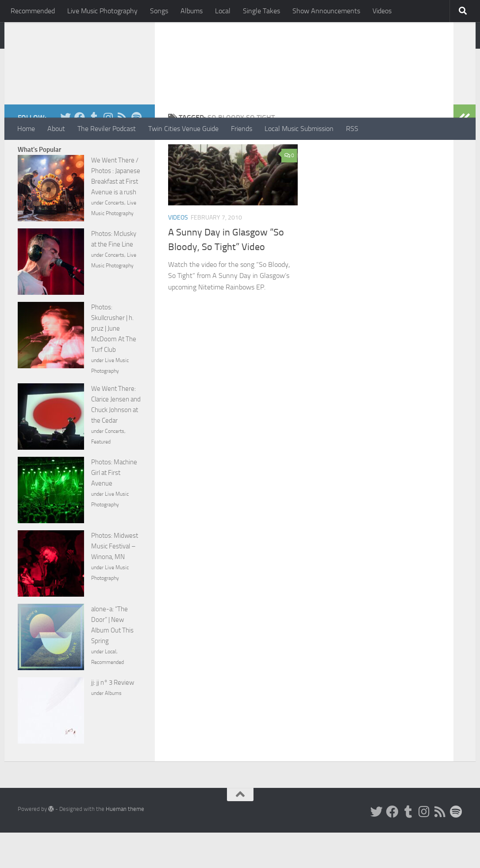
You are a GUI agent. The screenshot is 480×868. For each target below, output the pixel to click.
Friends (242, 129)
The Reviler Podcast (107, 129)
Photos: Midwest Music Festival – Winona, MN (115, 582)
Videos (382, 11)
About (56, 129)
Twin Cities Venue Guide (183, 129)
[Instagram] (108, 153)
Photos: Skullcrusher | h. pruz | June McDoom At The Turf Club (114, 364)
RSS (352, 129)
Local (223, 11)
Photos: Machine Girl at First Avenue (114, 508)
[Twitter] (65, 153)
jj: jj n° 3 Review (113, 718)
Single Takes (261, 11)
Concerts (115, 238)
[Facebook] (80, 153)
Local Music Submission (299, 129)
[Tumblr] (94, 153)
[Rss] (122, 153)
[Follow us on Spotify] (136, 153)
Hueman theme (125, 844)
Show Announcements (326, 11)
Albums (192, 11)
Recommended (33, 11)
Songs (159, 11)
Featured (101, 477)
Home (26, 129)
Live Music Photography (102, 11)
